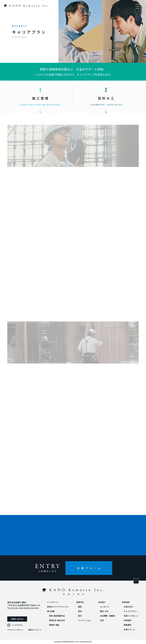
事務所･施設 (54, 625)
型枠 (80, 611)
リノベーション (84, 620)
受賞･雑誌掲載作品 (57, 616)
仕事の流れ (128, 607)
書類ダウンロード (35, 630)
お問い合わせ (17, 619)
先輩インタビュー (131, 616)
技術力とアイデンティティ (58, 607)
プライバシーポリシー (15, 630)
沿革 (102, 620)
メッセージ (105, 607)
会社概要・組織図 (107, 616)
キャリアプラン (130, 611)
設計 (80, 616)
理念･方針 (104, 611)
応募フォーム (90, 568)
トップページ (53, 602)
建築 (80, 607)
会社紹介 (102, 602)
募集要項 (127, 625)
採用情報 (126, 602)
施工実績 (51, 611)
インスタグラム (17, 625)
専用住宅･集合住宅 (57, 620)
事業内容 (80, 602)
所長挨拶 (127, 620)
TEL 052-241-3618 (15, 608)
